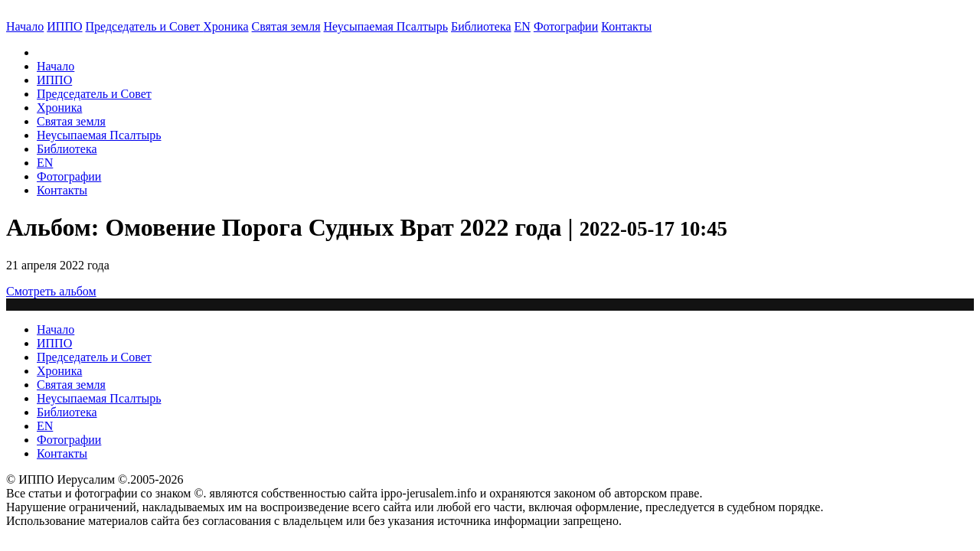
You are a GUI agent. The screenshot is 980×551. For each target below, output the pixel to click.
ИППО (64, 26)
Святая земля (286, 26)
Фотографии (69, 176)
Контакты (62, 190)
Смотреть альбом (51, 291)
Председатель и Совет (145, 26)
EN (523, 26)
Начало (25, 26)
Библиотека (481, 26)
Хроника (225, 26)
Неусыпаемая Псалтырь (386, 26)
